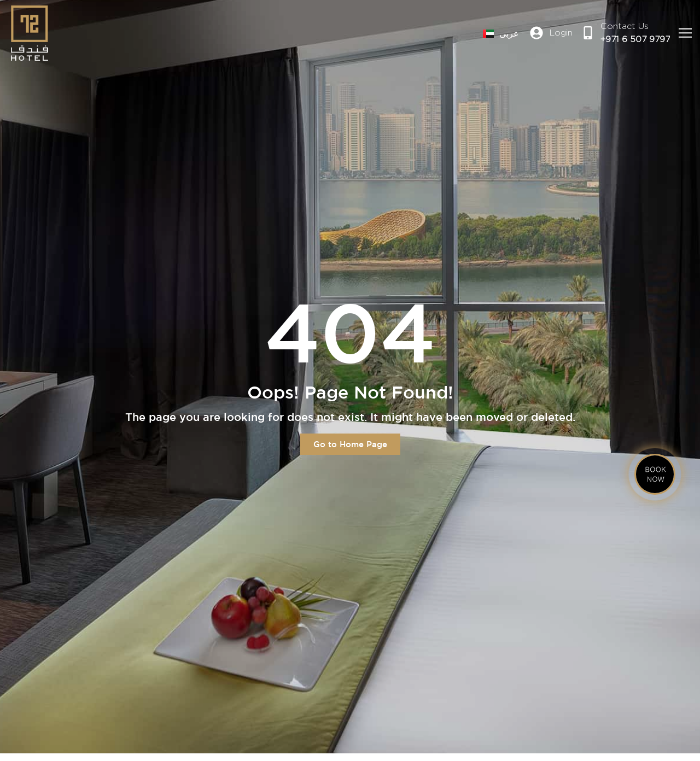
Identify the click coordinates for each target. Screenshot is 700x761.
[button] (685, 33)
